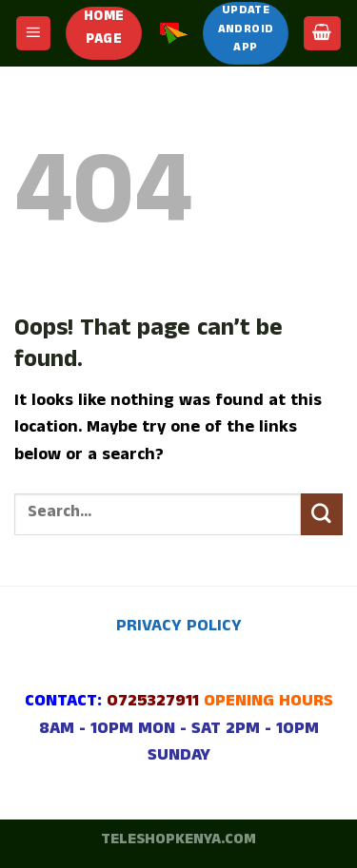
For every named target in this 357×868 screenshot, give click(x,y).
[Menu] (34, 33)
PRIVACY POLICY (179, 628)
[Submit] (322, 514)
